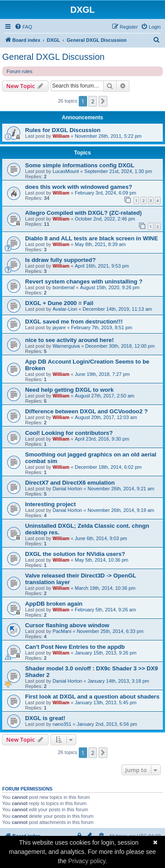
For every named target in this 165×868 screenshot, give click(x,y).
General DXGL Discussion (53, 57)
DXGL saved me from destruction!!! (74, 322)
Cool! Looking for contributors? (69, 433)
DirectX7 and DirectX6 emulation (70, 483)
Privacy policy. (88, 861)
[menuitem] (23, 27)
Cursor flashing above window (67, 625)
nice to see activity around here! (70, 340)
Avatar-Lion (65, 309)
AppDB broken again (54, 604)
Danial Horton (67, 489)
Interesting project (50, 504)
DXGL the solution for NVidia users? (75, 554)
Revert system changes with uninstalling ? (84, 281)
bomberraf (63, 287)
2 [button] (93, 101)
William (61, 136)
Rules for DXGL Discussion (63, 130)
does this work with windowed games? (79, 187)
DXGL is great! (45, 718)
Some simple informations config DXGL (80, 165)
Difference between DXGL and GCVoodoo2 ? (86, 411)
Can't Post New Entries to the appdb (75, 647)
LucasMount (66, 171)
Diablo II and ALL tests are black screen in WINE (92, 238)
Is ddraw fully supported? (60, 260)
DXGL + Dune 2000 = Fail (59, 303)
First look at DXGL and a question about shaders (92, 697)
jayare (59, 327)
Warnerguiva (66, 346)
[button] (103, 101)
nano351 (62, 724)
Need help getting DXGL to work (69, 390)
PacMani (62, 631)
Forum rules (20, 71)
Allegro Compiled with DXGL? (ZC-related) (83, 213)
